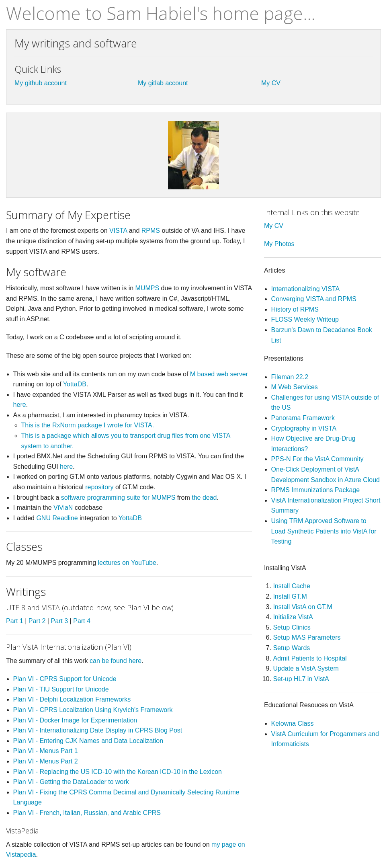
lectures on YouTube (127, 563)
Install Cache (292, 586)
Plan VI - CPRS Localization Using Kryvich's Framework (93, 710)
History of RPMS (295, 309)
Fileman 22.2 (290, 377)
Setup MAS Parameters (307, 637)
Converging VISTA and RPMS (314, 299)
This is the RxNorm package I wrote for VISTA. (88, 425)
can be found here (116, 661)
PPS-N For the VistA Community (317, 459)
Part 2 (37, 621)
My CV (271, 83)
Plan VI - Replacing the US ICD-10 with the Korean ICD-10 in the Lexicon (118, 772)
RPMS (151, 231)
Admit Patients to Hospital (310, 658)
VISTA (118, 231)
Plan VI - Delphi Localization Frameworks (72, 699)
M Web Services (295, 387)
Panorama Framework (303, 418)
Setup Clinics (292, 627)
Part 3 (59, 621)
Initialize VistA (293, 617)
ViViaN (63, 508)
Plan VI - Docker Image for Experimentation (75, 720)
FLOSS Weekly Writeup (305, 319)
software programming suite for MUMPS (118, 498)
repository (99, 487)
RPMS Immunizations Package (316, 490)
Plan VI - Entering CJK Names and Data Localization (88, 741)
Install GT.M (290, 596)
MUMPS (147, 288)
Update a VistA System (306, 668)
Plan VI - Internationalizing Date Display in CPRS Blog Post (98, 730)
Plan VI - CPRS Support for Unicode (65, 679)
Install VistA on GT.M (302, 607)
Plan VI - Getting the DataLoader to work (71, 782)
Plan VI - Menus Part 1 (46, 751)
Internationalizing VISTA (305, 289)
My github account (41, 83)
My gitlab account (163, 83)
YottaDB (75, 384)
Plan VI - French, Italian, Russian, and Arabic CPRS (87, 813)
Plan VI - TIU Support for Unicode (61, 689)
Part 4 (82, 621)
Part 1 (15, 621)
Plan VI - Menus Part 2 (46, 761)
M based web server (219, 374)
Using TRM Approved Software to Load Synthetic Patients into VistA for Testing (324, 531)
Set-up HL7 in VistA (301, 679)
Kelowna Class (293, 723)
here (20, 405)
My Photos (279, 244)
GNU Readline (57, 518)
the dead (204, 498)
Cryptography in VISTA (304, 428)
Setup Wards (291, 648)
